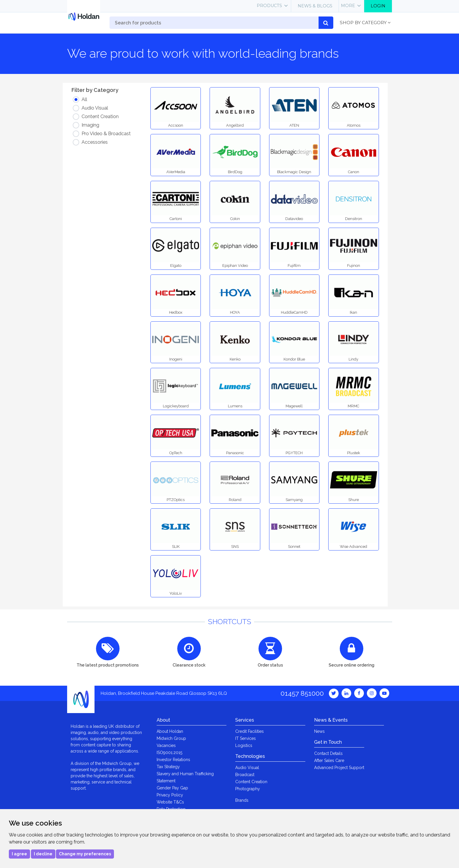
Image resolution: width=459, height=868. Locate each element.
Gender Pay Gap (172, 788)
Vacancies (166, 745)
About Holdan (170, 731)
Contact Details (328, 753)
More (348, 6)
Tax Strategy (168, 767)
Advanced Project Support (339, 768)
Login (378, 6)
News (319, 731)
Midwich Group (171, 738)
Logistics (244, 745)
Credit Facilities (250, 731)
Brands (242, 800)
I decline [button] (43, 854)
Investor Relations (173, 760)
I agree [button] (19, 854)
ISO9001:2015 (169, 753)
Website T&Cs (170, 802)
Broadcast (245, 775)
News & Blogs (315, 6)
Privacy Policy (170, 795)
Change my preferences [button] (85, 854)
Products (269, 6)
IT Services (246, 738)
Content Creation (251, 782)
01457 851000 (302, 693)
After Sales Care (329, 760)
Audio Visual (247, 768)
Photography (248, 789)
